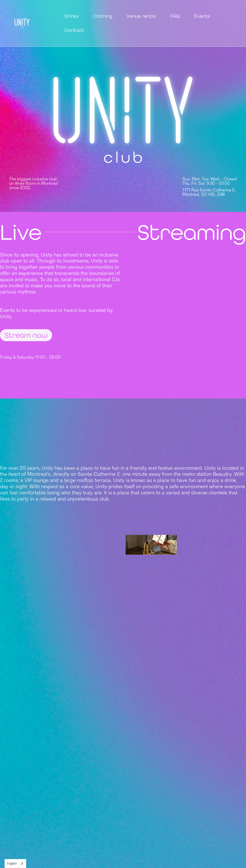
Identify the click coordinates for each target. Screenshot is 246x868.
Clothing (103, 16)
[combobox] (15, 864)
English (12, 863)
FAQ (175, 16)
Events (202, 16)
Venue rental (141, 16)
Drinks (72, 16)
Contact (74, 30)
